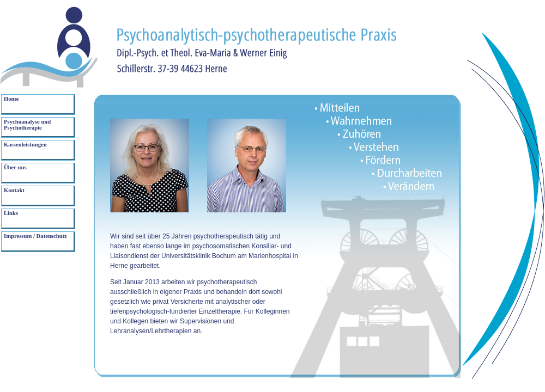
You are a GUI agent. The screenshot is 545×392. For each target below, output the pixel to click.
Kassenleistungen (25, 145)
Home (11, 99)
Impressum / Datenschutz (35, 236)
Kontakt (14, 190)
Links (11, 213)
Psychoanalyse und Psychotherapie (27, 125)
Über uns (15, 167)
